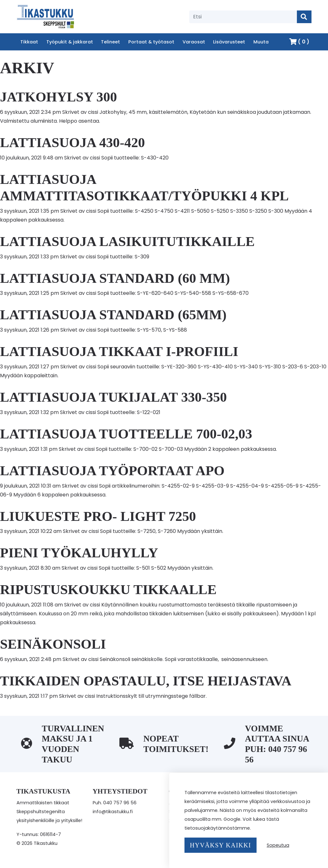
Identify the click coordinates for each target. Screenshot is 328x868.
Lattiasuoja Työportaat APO (112, 471)
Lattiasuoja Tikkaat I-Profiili (119, 351)
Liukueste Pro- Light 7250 (98, 516)
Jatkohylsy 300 (58, 97)
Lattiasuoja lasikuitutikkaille (127, 241)
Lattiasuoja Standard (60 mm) (115, 278)
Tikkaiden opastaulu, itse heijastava (146, 681)
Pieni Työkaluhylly (79, 553)
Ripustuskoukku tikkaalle (108, 589)
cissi (93, 112)
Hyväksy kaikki (221, 845)
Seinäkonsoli (53, 644)
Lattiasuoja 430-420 (72, 143)
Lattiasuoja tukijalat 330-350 (113, 397)
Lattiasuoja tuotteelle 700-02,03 (126, 434)
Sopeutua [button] (278, 845)
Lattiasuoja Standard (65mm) (113, 315)
